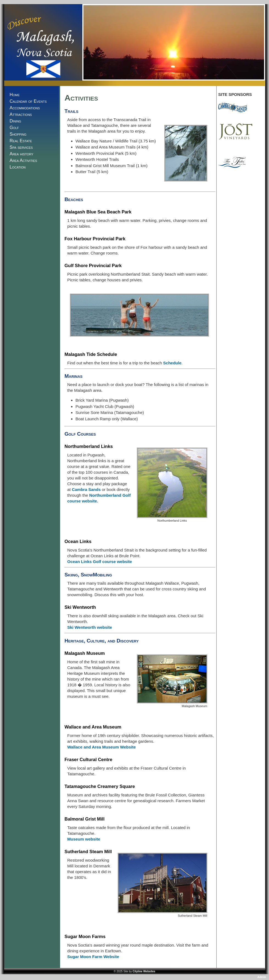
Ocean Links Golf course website (100, 562)
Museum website (84, 839)
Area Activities (23, 160)
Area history (21, 154)
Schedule (172, 363)
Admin (262, 977)
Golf (14, 128)
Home (15, 95)
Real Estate (21, 141)
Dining (15, 121)
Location (18, 167)
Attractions (21, 114)
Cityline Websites (144, 971)
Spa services (21, 147)
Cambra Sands (86, 489)
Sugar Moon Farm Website (93, 957)
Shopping (18, 134)
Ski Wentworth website (90, 627)
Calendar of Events (28, 101)
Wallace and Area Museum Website (102, 747)
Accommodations (25, 108)
